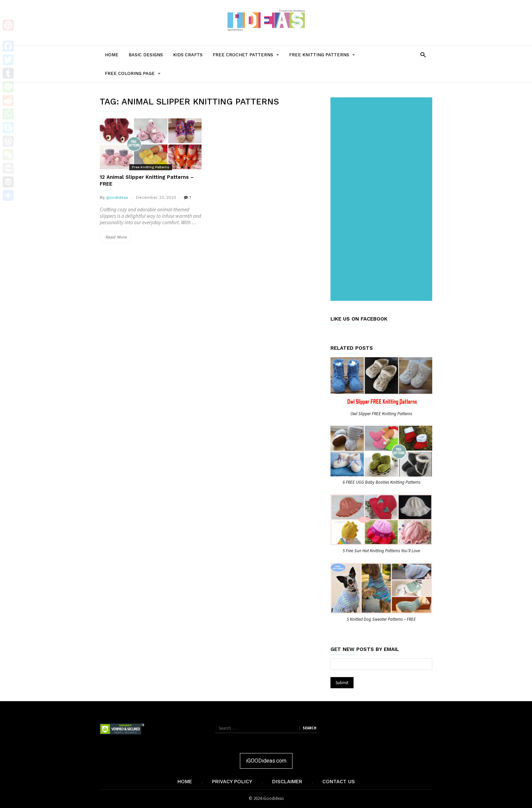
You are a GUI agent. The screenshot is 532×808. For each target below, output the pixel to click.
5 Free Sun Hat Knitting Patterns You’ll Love (381, 551)
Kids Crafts (188, 55)
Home (112, 55)
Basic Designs (146, 55)
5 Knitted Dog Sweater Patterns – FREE (381, 619)
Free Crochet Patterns (248, 55)
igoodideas (117, 197)
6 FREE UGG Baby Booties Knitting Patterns (382, 482)
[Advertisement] (383, 200)
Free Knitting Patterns (325, 55)
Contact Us (339, 782)
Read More (119, 237)
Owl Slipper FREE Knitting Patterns (381, 414)
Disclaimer (287, 782)
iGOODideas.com (266, 761)
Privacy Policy (232, 782)
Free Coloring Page (135, 73)
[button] (423, 54)
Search (309, 728)
